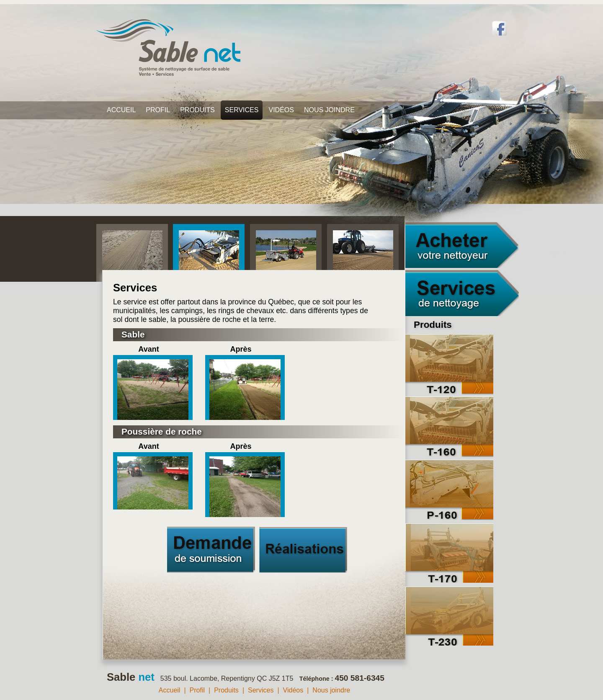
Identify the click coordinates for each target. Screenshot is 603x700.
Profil (158, 110)
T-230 (449, 615)
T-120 (449, 364)
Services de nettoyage (462, 293)
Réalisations (303, 550)
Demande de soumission (211, 550)
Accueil (121, 110)
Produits (197, 110)
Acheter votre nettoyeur (462, 245)
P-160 (449, 490)
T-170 (449, 552)
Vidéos (281, 110)
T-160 (449, 427)
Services (242, 110)
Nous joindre (329, 110)
